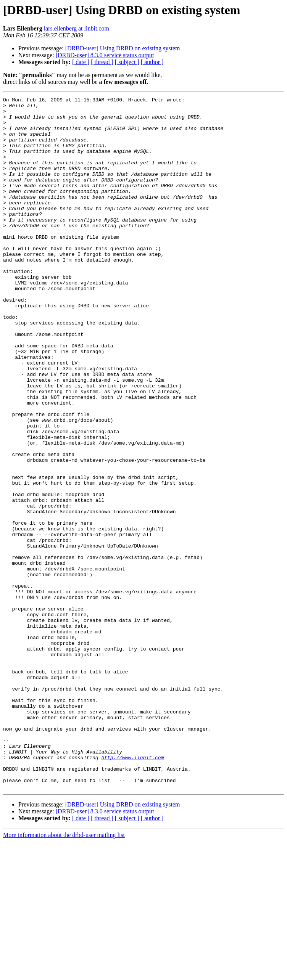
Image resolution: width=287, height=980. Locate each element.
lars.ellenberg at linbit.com (77, 28)
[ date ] (81, 62)
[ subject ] (127, 62)
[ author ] (152, 62)
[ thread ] (102, 62)
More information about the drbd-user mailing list (64, 973)
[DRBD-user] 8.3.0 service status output (105, 55)
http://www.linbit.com (132, 890)
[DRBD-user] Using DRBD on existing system (123, 48)
